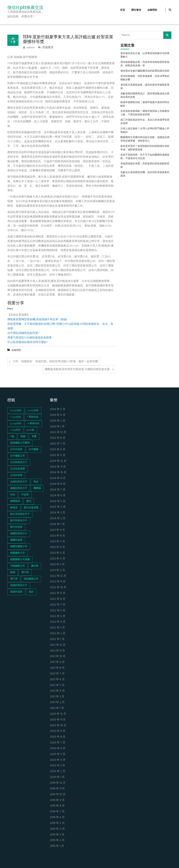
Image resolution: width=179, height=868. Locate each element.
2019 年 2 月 (57, 840)
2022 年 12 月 (58, 576)
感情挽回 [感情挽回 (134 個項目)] (15, 501)
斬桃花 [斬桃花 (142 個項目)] (14, 508)
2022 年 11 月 (58, 582)
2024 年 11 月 (58, 467)
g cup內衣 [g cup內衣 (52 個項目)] (16, 424)
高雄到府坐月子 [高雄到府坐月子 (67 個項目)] (19, 585)
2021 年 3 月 (57, 697)
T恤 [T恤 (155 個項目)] (12, 437)
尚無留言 (46, 48)
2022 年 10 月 (58, 588)
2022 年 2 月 (58, 634)
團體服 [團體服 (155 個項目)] (37, 488)
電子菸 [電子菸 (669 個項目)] (14, 579)
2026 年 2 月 (58, 421)
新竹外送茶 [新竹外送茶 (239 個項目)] (16, 527)
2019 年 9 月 (57, 800)
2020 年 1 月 (57, 777)
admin (29, 48)
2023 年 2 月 (57, 570)
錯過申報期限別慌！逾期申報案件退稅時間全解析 (145, 104)
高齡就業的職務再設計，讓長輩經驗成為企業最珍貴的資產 (145, 96)
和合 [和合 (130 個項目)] (36, 482)
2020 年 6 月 (58, 749)
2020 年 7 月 (58, 743)
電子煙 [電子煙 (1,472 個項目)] (25, 573)
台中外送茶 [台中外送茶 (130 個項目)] (16, 449)
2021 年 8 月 (57, 668)
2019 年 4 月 (57, 829)
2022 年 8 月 (58, 599)
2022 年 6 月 (58, 611)
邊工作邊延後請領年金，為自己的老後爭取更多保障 (145, 122)
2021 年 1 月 (57, 708)
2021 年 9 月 (57, 662)
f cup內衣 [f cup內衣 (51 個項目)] (15, 417)
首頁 (123, 10)
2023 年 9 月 (57, 530)
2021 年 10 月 (58, 657)
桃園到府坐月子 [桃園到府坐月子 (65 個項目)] (19, 534)
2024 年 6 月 (58, 496)
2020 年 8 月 (58, 737)
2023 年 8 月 (57, 536)
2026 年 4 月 (58, 415)
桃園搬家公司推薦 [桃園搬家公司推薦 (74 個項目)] (20, 560)
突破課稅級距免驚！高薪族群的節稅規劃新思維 (145, 166)
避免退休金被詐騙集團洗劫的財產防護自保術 (145, 71)
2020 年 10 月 (58, 726)
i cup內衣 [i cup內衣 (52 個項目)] (15, 430)
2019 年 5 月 (57, 823)
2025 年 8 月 (58, 438)
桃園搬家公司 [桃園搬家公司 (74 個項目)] (17, 553)
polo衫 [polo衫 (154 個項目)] (31, 430)
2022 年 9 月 (58, 593)
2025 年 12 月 (58, 433)
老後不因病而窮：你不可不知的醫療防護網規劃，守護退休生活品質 (145, 157)
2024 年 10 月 (58, 473)
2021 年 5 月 (57, 685)
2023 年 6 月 (57, 547)
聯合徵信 (136, 10)
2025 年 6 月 (58, 450)
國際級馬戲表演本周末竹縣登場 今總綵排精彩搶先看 (77, 369)
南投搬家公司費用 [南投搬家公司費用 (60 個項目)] (20, 443)
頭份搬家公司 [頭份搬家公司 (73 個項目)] (31, 579)
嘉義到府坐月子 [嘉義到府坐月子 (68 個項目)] (19, 488)
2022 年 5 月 (58, 616)
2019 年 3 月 (57, 835)
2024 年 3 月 (58, 513)
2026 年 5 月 (58, 409)
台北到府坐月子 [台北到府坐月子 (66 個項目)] (19, 462)
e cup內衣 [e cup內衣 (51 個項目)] (33, 411)
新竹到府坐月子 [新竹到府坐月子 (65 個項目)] (19, 521)
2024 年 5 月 (58, 501)
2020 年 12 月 (58, 714)
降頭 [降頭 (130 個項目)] (13, 573)
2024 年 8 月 (58, 484)
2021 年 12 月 (58, 645)
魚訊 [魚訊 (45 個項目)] (31, 592)
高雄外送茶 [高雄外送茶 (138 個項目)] (16, 592)
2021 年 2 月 (57, 703)
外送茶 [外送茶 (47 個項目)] (25, 495)
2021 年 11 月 (57, 651)
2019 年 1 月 (57, 846)
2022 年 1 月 (57, 639)
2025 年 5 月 (58, 455)
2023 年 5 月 (57, 553)
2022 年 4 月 (58, 622)
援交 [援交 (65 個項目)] (29, 501)
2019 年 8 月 (57, 806)
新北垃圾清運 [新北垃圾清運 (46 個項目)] (31, 508)
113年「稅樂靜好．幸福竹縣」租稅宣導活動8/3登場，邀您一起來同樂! (56, 362)
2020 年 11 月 (58, 720)
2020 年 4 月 (58, 760)
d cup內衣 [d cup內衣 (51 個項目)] (16, 411)
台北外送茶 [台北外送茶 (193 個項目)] (16, 475)
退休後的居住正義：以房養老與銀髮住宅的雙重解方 (145, 55)
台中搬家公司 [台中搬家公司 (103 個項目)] (17, 456)
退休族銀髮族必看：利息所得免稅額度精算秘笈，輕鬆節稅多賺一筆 (145, 64)
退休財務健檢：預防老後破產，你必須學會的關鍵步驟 (145, 78)
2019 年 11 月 (57, 789)
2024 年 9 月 (58, 478)
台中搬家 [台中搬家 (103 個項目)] (34, 449)
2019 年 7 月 (57, 812)
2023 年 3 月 (57, 565)
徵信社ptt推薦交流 (25, 8)
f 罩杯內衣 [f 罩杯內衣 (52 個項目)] (33, 417)
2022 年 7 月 (58, 605)
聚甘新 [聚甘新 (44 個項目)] (35, 566)
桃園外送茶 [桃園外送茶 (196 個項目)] (16, 540)
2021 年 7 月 (57, 674)
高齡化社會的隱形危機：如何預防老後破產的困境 (145, 174)
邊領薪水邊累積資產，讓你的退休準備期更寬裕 (145, 87)
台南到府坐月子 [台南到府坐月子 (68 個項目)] (19, 482)
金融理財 (152, 10)
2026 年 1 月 (57, 427)
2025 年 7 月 (58, 444)
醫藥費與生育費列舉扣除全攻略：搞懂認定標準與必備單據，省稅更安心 (145, 139)
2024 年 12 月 (58, 461)
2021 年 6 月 (57, 680)
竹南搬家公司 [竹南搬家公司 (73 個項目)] (17, 566)
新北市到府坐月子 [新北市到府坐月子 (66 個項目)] (20, 514)
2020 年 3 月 (57, 766)
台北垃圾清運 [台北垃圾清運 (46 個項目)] (17, 469)
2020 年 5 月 (58, 754)
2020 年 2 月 (58, 771)
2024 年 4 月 (58, 507)
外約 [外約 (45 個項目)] (13, 495)
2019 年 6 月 (57, 818)
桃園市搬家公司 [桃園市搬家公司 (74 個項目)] (19, 547)
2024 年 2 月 (58, 519)
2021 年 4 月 (57, 691)
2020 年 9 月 (58, 731)
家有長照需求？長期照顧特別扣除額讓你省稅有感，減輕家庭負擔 (145, 148)
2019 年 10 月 (58, 795)
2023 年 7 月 (57, 542)
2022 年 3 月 (57, 628)
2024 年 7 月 (58, 490)
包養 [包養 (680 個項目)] (34, 437)
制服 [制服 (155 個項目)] (23, 437)
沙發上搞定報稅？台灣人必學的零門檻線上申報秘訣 (145, 131)
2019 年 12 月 (58, 783)
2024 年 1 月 (57, 524)
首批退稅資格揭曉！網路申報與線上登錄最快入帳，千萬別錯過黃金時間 (145, 113)
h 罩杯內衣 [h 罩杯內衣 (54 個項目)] (33, 424)
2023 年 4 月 (58, 559)
